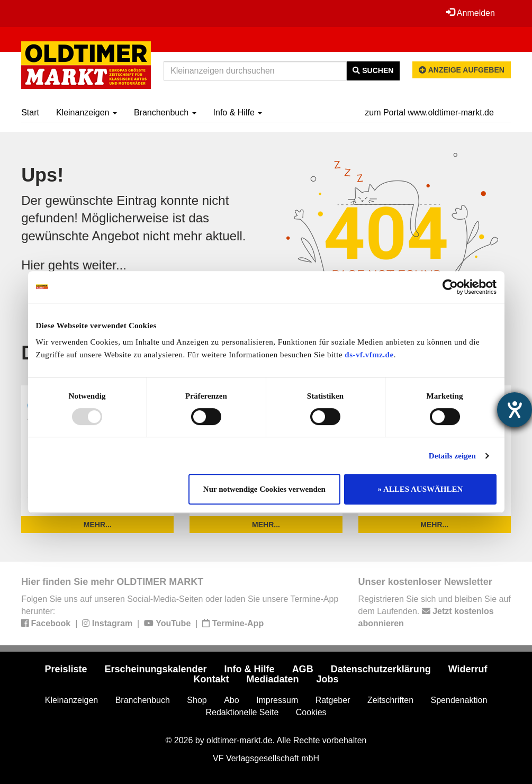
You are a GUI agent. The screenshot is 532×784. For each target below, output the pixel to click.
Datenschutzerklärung (381, 669)
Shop (197, 700)
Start (30, 112)
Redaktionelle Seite (242, 712)
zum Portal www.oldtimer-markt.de (429, 112)
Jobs (328, 679)
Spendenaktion (459, 700)
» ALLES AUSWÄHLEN (421, 489)
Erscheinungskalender (156, 669)
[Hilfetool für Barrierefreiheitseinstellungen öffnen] (515, 410)
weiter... (105, 265)
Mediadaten (272, 679)
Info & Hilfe (238, 112)
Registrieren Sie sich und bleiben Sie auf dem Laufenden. (435, 611)
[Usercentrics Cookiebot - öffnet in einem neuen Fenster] (450, 287)
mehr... (98, 525)
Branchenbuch (165, 112)
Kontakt (211, 679)
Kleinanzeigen (87, 112)
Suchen (373, 70)
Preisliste (66, 669)
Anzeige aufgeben (462, 70)
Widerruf (468, 669)
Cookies (311, 712)
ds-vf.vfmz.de (369, 355)
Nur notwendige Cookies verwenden (264, 489)
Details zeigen (452, 456)
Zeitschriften (390, 700)
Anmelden (471, 13)
